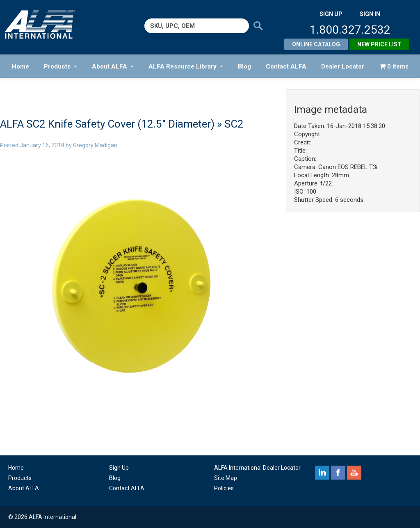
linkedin (322, 473)
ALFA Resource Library (186, 66)
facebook (338, 473)
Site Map (226, 478)
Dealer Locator (343, 66)
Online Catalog (316, 44)
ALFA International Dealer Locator (257, 468)
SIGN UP (331, 14)
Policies (224, 488)
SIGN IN (370, 14)
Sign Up (119, 468)
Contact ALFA (286, 66)
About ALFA (113, 66)
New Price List (379, 44)
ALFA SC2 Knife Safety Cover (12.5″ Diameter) (107, 124)
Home (21, 66)
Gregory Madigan (95, 145)
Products (60, 66)
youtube (354, 473)
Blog (244, 66)
